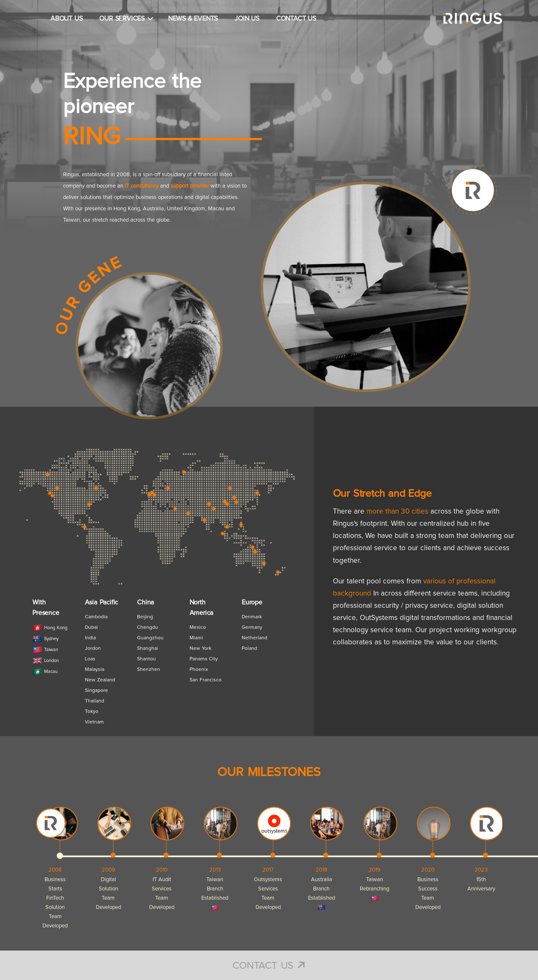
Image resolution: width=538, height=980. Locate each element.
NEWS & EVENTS (193, 19)
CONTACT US (296, 19)
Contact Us (269, 966)
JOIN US (247, 19)
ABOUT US (66, 19)
